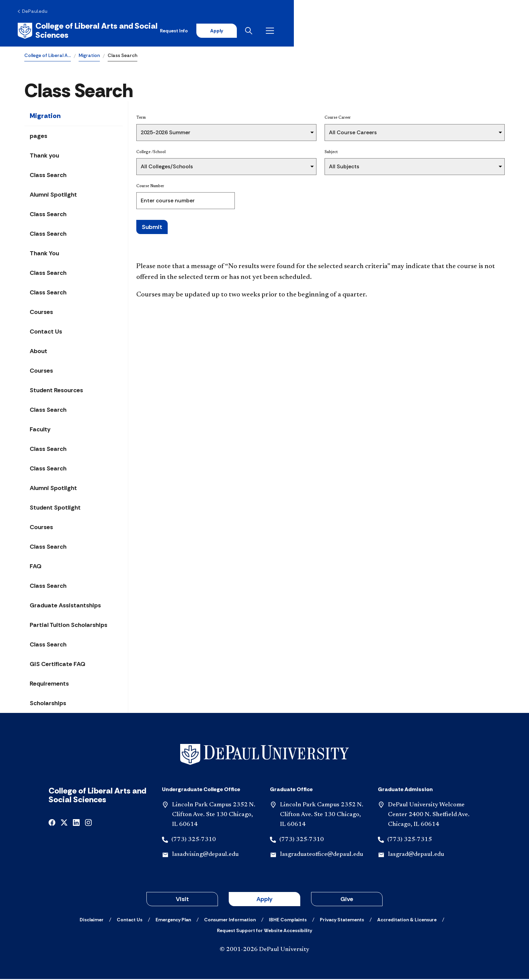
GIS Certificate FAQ (58, 665)
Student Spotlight (55, 509)
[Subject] (415, 167)
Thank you (44, 156)
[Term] (226, 133)
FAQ (36, 567)
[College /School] (226, 167)
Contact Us (46, 333)
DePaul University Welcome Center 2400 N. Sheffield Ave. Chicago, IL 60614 (429, 816)
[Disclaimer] (92, 921)
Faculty (40, 430)
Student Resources (56, 391)
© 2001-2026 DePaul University (264, 951)
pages (38, 137)
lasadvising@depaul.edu (205, 856)
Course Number (150, 187)
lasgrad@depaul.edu (416, 856)
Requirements (49, 685)
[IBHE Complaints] (288, 921)
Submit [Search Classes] (152, 228)
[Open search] (478, 31)
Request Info (397, 31)
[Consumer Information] (230, 921)
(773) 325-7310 (194, 840)
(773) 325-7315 (410, 840)
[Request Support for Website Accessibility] (264, 931)
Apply (442, 31)
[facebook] (52, 823)
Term (141, 119)
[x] (64, 823)
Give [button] (347, 900)
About (38, 352)
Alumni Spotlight (53, 196)
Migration (89, 56)
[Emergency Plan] (173, 921)
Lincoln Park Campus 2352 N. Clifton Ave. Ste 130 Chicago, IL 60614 (214, 816)
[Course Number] (186, 201)
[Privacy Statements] (342, 921)
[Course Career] (415, 133)
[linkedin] (76, 823)
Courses (41, 313)
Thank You (44, 254)
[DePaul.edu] (39, 12)
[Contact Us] (130, 921)
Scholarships (48, 704)
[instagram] (88, 823)
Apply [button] (264, 900)
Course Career (338, 119)
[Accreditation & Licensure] (407, 921)
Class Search (48, 176)
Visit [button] (182, 900)
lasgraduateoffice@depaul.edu (322, 856)
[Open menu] (499, 31)
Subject (331, 153)
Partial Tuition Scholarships (68, 626)
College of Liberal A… (48, 56)
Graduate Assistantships (65, 606)
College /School (151, 153)
